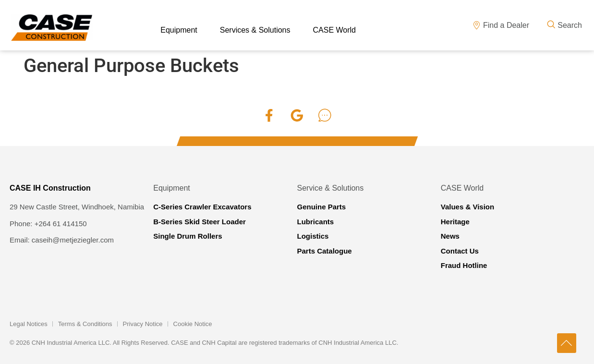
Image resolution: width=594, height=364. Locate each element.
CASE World (462, 188)
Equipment (172, 188)
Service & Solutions (331, 188)
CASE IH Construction (50, 188)
